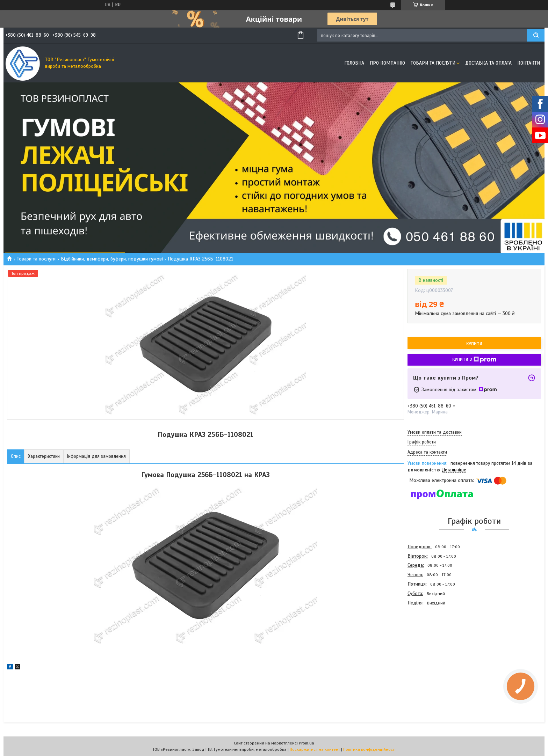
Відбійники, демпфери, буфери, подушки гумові (112, 259)
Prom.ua (307, 743)
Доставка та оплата (488, 63)
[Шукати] (536, 35)
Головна (354, 63)
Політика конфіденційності (369, 749)
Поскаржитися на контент (315, 749)
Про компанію (387, 63)
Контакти (529, 63)
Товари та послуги (433, 63)
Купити (474, 344)
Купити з (474, 360)
